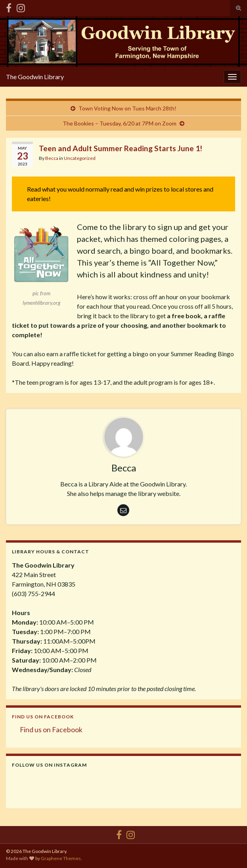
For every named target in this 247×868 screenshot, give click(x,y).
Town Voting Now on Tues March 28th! (127, 108)
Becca (52, 158)
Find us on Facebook (43, 717)
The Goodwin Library (35, 77)
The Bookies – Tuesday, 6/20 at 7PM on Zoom (120, 123)
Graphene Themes (61, 858)
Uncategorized (80, 158)
